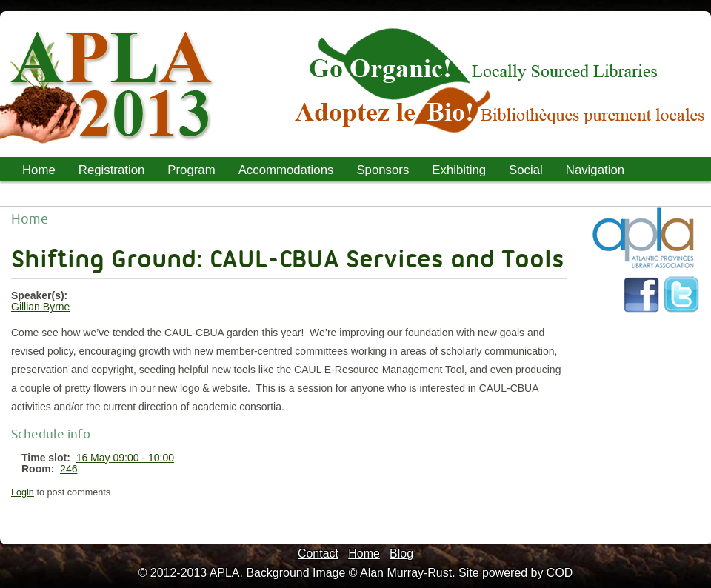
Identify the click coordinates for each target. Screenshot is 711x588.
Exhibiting (459, 170)
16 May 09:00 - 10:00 (125, 458)
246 (69, 469)
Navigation (595, 170)
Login (23, 492)
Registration (112, 170)
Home (39, 170)
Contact (318, 554)
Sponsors (383, 170)
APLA (225, 573)
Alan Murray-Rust (406, 573)
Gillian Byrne (40, 307)
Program (187, 172)
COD (560, 573)
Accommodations (286, 170)
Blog (401, 554)
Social (526, 170)
